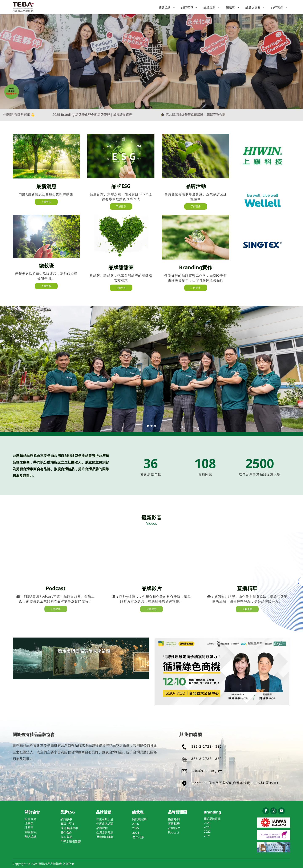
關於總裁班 (140, 819)
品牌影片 (174, 828)
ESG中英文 (68, 823)
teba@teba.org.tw (207, 771)
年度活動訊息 (105, 819)
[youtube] (281, 811)
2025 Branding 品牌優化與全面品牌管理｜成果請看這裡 (105, 114)
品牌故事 (66, 819)
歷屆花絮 (138, 837)
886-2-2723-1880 (207, 746)
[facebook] (266, 811)
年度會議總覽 (105, 823)
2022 (207, 831)
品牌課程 (102, 828)
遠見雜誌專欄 (69, 828)
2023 (207, 827)
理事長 (29, 823)
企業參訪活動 (105, 832)
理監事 (29, 827)
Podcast (174, 832)
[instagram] (274, 811)
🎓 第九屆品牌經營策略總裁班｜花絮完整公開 (206, 114)
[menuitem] (167, 7)
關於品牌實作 (212, 819)
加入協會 (31, 836)
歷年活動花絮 (105, 837)
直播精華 (174, 823)
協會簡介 (31, 819)
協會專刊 (174, 819)
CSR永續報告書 (71, 841)
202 (135, 824)
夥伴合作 (66, 832)
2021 (207, 836)
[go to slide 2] (151, 426)
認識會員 (31, 832)
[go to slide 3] (155, 426)
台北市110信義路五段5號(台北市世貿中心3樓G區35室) (235, 783)
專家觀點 (66, 837)
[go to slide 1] (148, 426)
